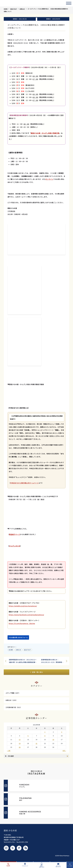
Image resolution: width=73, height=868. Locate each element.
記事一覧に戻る (36, 673)
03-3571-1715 (10, 844)
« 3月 (9, 753)
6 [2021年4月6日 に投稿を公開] (28, 738)
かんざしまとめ (15, 546)
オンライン (49, 179)
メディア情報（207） (13, 694)
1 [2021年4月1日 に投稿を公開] (45, 734)
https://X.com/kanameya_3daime (22, 624)
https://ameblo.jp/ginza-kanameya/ (23, 606)
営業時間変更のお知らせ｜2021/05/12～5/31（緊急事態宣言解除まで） (52, 662)
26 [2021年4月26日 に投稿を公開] (20, 749)
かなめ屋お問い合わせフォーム (18, 638)
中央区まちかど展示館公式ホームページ (24, 483)
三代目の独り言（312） (14, 709)
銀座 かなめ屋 (11, 832)
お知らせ (19, 650)
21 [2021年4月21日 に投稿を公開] (36, 745)
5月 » (64, 753)
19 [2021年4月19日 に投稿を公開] (20, 745)
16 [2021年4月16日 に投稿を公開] (53, 742)
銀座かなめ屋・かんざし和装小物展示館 (45, 133)
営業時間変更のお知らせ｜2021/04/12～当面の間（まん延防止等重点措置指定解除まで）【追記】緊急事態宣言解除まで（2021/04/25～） (23, 662)
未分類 (11, 650)
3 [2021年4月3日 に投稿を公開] (62, 734)
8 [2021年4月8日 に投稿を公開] (45, 738)
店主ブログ (28, 650)
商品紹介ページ (15, 535)
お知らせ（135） (12, 702)
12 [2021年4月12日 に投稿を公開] (20, 742)
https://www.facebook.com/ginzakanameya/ (26, 615)
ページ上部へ (70, 865)
